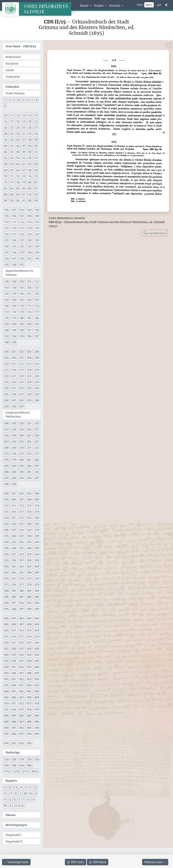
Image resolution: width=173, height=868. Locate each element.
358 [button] (29, 560)
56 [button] (30, 158)
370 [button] (6, 579)
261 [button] (29, 435)
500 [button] (6, 743)
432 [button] (22, 655)
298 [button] (6, 484)
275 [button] (22, 454)
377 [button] (22, 585)
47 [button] (12, 152)
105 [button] (6, 216)
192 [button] (37, 330)
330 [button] (6, 530)
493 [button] (29, 728)
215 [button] (6, 370)
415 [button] (6, 637)
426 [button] (14, 649)
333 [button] (29, 530)
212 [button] (22, 364)
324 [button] (37, 518)
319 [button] (37, 512)
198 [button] (6, 342)
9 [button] (5, 106)
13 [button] (24, 115)
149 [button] (14, 282)
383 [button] (29, 591)
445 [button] (6, 673)
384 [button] (37, 591)
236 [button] (14, 394)
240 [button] (6, 400)
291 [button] (29, 472)
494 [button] (37, 728)
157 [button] (37, 288)
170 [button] (22, 306)
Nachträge (13, 752)
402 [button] (22, 618)
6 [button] (28, 100)
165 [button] (22, 300)
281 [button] (29, 460)
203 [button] (29, 352)
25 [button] (24, 128)
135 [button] (6, 252)
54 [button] (18, 158)
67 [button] (24, 170)
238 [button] (29, 394)
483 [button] (29, 716)
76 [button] (6, 182)
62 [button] (30, 164)
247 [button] (22, 406)
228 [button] (29, 382)
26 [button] (30, 128)
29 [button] (12, 134)
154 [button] (14, 288)
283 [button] (6, 466)
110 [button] (6, 222)
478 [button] (29, 710)
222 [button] (22, 376)
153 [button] (6, 288)
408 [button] (29, 624)
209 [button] (37, 358)
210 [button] (6, 364)
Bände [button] (85, 6)
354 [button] (37, 554)
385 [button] (6, 597)
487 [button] (22, 722)
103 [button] (29, 210)
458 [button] (29, 685)
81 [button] (36, 182)
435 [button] (6, 661)
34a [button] (6, 765)
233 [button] (29, 388)
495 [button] (6, 734)
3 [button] (14, 100)
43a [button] (22, 765)
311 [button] (14, 506)
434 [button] (37, 655)
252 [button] (37, 423)
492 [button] (22, 728)
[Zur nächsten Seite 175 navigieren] (155, 862)
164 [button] (14, 300)
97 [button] (24, 201)
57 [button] (36, 158)
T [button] (24, 800)
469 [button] (37, 697)
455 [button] (6, 685)
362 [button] (22, 566)
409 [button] (37, 624)
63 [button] (36, 164)
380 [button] (6, 591)
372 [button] (22, 579)
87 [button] (36, 188)
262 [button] (37, 435)
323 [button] (29, 518)
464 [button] (37, 691)
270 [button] (22, 448)
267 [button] (37, 442)
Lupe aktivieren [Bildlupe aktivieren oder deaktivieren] (155, 233)
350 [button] (6, 554)
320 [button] (6, 518)
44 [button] (30, 146)
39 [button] (36, 140)
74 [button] (30, 176)
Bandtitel (12, 64)
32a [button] (37, 759)
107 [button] (22, 216)
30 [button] (18, 134)
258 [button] (6, 435)
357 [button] (22, 560)
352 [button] (22, 554)
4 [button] (18, 100)
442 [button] (22, 667)
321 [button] (14, 518)
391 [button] (14, 603)
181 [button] (29, 318)
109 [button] (37, 216)
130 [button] (6, 246)
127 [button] (22, 240)
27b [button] (29, 759)
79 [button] (24, 182)
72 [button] (18, 176)
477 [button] (22, 710)
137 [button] (22, 252)
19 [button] (24, 121)
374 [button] (37, 579)
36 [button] (18, 140)
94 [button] (6, 201)
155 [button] (22, 288)
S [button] (19, 800)
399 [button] (37, 609)
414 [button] (37, 630)
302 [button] (22, 493)
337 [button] (22, 536)
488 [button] (29, 722)
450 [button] (6, 679)
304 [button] (37, 493)
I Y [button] (11, 793)
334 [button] (37, 530)
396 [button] (14, 609)
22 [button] (6, 128)
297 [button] (37, 478)
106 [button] (14, 216)
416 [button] (14, 637)
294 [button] (14, 478)
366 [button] (14, 572)
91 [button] (24, 194)
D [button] (22, 787)
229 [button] (37, 382)
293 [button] (6, 478)
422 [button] (22, 643)
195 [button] (22, 336)
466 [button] (14, 697)
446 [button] (14, 673)
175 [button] (22, 312)
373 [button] (29, 579)
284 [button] (14, 466)
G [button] (36, 787)
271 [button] (29, 448)
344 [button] (37, 542)
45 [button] (36, 146)
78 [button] (18, 182)
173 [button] (6, 312)
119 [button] (37, 228)
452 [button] (22, 679)
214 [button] (37, 364)
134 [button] (37, 246)
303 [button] (29, 493)
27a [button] (22, 759)
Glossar (11, 815)
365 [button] (6, 572)
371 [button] (14, 579)
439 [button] (37, 661)
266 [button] (29, 442)
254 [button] (14, 429)
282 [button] (37, 460)
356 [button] (14, 560)
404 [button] (37, 618)
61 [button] (24, 164)
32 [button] (30, 134)
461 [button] (14, 691)
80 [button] (30, 182)
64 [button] (6, 170)
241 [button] (14, 400)
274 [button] (14, 454)
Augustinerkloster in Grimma (19, 273)
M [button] (25, 793)
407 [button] (22, 624)
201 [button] (14, 352)
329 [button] (37, 524)
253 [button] (6, 429)
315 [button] (6, 512)
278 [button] (6, 460)
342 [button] (22, 542)
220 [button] (6, 376)
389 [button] (37, 597)
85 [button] (24, 188)
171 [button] (29, 306)
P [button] (5, 800)
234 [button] (37, 388)
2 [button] (9, 100)
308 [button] (29, 499)
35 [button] (12, 140)
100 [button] (6, 210)
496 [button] (14, 734)
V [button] (34, 800)
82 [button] (6, 188)
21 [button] (36, 121)
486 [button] (14, 722)
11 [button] (12, 115)
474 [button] (37, 703)
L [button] (20, 793)
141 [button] (14, 259)
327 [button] (22, 524)
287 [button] (37, 466)
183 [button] (6, 324)
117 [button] (22, 228)
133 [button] (29, 246)
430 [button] (6, 655)
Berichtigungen (16, 825)
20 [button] (30, 121)
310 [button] (6, 506)
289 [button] (14, 472)
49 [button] (24, 152)
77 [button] (12, 182)
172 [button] (37, 306)
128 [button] (29, 240)
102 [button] (22, 210)
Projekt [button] (99, 6)
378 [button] (29, 585)
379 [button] (37, 585)
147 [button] (22, 265)
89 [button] (12, 194)
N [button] (31, 793)
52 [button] (6, 158)
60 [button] (18, 164)
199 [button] (14, 342)
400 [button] (6, 618)
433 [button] (29, 655)
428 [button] (29, 649)
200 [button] (6, 352)
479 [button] (37, 710)
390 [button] (6, 603)
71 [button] (12, 176)
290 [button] (22, 472)
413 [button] (29, 630)
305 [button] (6, 499)
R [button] (15, 800)
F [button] (31, 787)
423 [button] (29, 643)
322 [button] (22, 518)
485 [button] (6, 722)
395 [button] (6, 609)
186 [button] (29, 324)
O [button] (36, 793)
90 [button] (18, 194)
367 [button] (22, 572)
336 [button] (14, 536)
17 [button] (12, 121)
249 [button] (14, 423)
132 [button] (22, 246)
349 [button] (37, 548)
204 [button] (37, 352)
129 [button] (37, 240)
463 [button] (29, 691)
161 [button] (29, 294)
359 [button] (37, 560)
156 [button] (29, 288)
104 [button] (37, 210)
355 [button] (6, 560)
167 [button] (37, 300)
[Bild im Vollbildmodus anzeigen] (169, 45)
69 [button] (36, 170)
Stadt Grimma (15, 93)
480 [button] (6, 716)
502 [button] (22, 743)
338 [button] (29, 536)
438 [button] (29, 661)
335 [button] (6, 536)
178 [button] (6, 318)
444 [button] (37, 667)
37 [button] (24, 140)
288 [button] (6, 472)
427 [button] (22, 649)
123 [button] (29, 234)
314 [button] (37, 506)
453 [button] (29, 679)
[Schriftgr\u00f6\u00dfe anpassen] (159, 5)
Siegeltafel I (14, 835)
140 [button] (6, 259)
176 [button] (29, 312)
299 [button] (14, 484)
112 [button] (22, 222)
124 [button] (37, 234)
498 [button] (29, 734)
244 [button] (37, 400)
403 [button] (29, 618)
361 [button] (14, 566)
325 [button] (6, 524)
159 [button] (14, 294)
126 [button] (14, 240)
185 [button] (22, 324)
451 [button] (14, 679)
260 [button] (22, 435)
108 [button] (29, 216)
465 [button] (6, 697)
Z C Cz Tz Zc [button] (17, 806)
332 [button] (22, 530)
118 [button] (29, 228)
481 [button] (14, 716)
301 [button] (14, 493)
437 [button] (22, 661)
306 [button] (14, 499)
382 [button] (22, 591)
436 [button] (14, 661)
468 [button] (29, 697)
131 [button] (14, 246)
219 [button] (37, 370)
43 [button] (24, 146)
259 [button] (14, 435)
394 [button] (37, 603)
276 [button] (29, 454)
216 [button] (14, 370)
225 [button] (6, 382)
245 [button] (6, 406)
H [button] (5, 793)
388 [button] (29, 597)
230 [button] (6, 388)
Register (11, 781)
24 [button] (18, 128)
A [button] (5, 787)
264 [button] (14, 442)
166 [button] (29, 300)
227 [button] (22, 382)
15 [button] (36, 115)
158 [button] (6, 294)
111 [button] (14, 222)
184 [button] (14, 324)
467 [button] (22, 697)
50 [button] (30, 152)
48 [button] (18, 152)
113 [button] (29, 222)
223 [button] (29, 376)
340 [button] (6, 542)
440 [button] (6, 667)
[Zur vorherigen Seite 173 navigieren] (16, 862)
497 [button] (22, 734)
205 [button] (6, 358)
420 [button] (6, 643)
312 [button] (22, 506)
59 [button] (12, 164)
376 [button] (14, 585)
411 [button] (14, 630)
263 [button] (6, 442)
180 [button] (22, 318)
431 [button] (14, 655)
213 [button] (29, 364)
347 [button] (22, 548)
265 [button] (22, 442)
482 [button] (22, 716)
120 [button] (6, 234)
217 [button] (22, 370)
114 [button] (37, 222)
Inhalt (10, 70)
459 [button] (37, 685)
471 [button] (14, 703)
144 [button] (37, 259)
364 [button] (37, 566)
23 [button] (12, 128)
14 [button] (30, 115)
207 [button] (22, 358)
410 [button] (6, 630)
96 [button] (18, 201)
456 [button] (14, 685)
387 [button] (22, 597)
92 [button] (30, 194)
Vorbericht (13, 77)
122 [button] (22, 234)
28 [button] (6, 134)
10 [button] (6, 115)
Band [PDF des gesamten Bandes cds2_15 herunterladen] (98, 862)
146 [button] (14, 265)
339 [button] (37, 536)
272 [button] (37, 448)
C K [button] (16, 787)
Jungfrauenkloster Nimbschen (18, 414)
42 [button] (18, 146)
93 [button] (36, 194)
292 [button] (37, 472)
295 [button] (22, 478)
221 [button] (14, 376)
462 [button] (22, 691)
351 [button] (14, 554)
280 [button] (22, 460)
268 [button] (6, 448)
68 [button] (30, 170)
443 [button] (29, 667)
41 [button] (12, 146)
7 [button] (32, 100)
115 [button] (6, 228)
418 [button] (29, 637)
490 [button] (6, 728)
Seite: (140, 5)
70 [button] (6, 176)
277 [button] (37, 454)
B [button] (10, 787)
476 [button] (14, 710)
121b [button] (16, 771)
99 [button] (36, 201)
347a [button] (35, 771)
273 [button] (6, 454)
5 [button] (23, 100)
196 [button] (29, 336)
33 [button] (36, 134)
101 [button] (14, 210)
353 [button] (29, 554)
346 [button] (14, 548)
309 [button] (37, 499)
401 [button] (14, 618)
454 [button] (37, 679)
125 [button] (6, 240)
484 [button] (37, 716)
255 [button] (22, 429)
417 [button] (22, 637)
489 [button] (37, 722)
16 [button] (6, 121)
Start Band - (21, 46)
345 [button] (6, 548)
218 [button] (29, 370)
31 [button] (24, 134)
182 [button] (37, 318)
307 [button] (22, 499)
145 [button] (6, 265)
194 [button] (14, 336)
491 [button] (14, 728)
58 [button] (6, 164)
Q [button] (10, 800)
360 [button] (6, 566)
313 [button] (29, 506)
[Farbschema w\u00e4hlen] (167, 5)
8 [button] (37, 100)
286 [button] (29, 466)
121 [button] (14, 234)
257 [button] (37, 429)
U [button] (29, 800)
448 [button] (29, 673)
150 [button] (22, 282)
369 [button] (37, 572)
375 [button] (6, 585)
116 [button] (14, 228)
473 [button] (29, 703)
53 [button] (12, 158)
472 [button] (22, 703)
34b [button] (14, 765)
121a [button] (7, 771)
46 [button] (6, 152)
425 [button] (6, 649)
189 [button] (14, 330)
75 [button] (36, 176)
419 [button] (37, 637)
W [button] (5, 806)
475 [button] (6, 710)
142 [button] (22, 259)
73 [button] (24, 176)
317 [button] (22, 512)
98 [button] (30, 201)
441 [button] (14, 667)
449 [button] (37, 673)
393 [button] (29, 603)
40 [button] (6, 146)
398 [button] (29, 609)
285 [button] (22, 466)
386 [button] (14, 597)
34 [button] (6, 140)
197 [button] (37, 336)
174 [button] (14, 312)
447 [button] (22, 673)
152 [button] (37, 282)
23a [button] (14, 759)
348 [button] (29, 548)
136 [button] (14, 252)
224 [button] (37, 376)
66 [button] (18, 170)
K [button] (16, 793)
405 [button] (6, 624)
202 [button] (22, 352)
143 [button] (29, 259)
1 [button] (5, 100)
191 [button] (29, 330)
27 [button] (36, 128)
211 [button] (14, 364)
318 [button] (29, 512)
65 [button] (12, 170)
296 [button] (29, 478)
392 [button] (22, 603)
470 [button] (6, 703)
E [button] (26, 787)
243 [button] (29, 400)
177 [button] (37, 312)
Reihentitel (13, 57)
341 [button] (14, 542)
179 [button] (14, 318)
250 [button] (22, 423)
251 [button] (29, 423)
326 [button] (14, 524)
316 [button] (14, 512)
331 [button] (14, 530)
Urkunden (12, 87)
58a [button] (29, 765)
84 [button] (18, 188)
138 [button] (29, 252)
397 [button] (22, 609)
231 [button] (14, 388)
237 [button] (22, 394)
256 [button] (29, 429)
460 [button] (6, 691)
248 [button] (6, 423)
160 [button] (22, 294)
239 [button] (37, 394)
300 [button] (6, 493)
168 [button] (6, 306)
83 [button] (12, 188)
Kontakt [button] (115, 6)
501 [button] (14, 743)
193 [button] (6, 336)
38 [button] (30, 140)
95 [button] (12, 201)
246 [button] (14, 406)
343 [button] (29, 542)
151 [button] (29, 282)
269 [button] (14, 448)
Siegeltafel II (14, 841)
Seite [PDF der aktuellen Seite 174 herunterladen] (76, 862)
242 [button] (22, 400)
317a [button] (26, 771)
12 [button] (18, 115)
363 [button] (29, 566)
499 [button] (37, 734)
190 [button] (22, 330)
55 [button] (24, 158)
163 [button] (6, 300)
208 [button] (29, 358)
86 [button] (30, 188)
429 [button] (37, 649)
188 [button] (6, 330)
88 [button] (6, 194)
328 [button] (29, 524)
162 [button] (37, 294)
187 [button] (37, 324)
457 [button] (22, 685)
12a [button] (6, 759)
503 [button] (29, 743)
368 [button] (29, 572)
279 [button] (14, 460)
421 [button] (14, 643)
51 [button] (36, 152)
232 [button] (22, 388)
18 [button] (18, 121)
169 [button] (14, 306)
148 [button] (6, 282)
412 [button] (22, 630)
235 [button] (6, 394)
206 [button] (14, 358)
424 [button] (37, 643)
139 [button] (37, 252)
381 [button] (14, 591)
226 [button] (14, 382)
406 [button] (14, 624)
